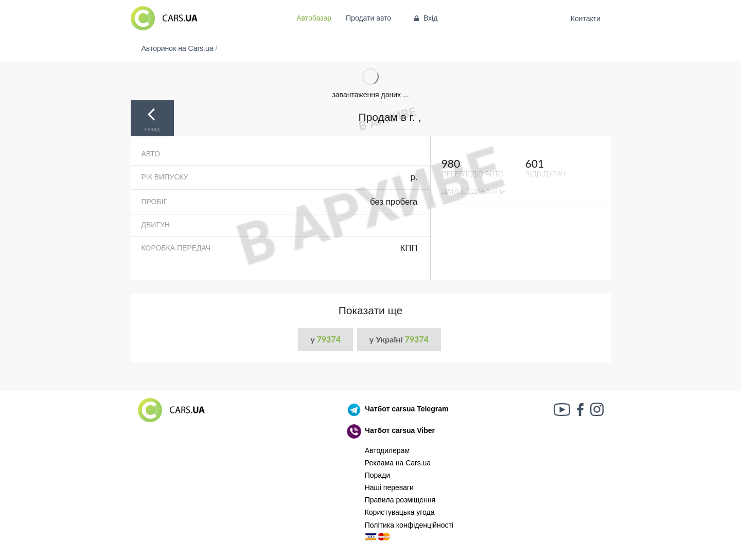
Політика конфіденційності (409, 525)
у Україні (399, 339)
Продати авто (368, 18)
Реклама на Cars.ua (398, 463)
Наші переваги (389, 487)
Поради (377, 475)
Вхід (425, 18)
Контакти (585, 19)
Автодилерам (387, 450)
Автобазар (314, 18)
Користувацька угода (400, 512)
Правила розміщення (400, 500)
